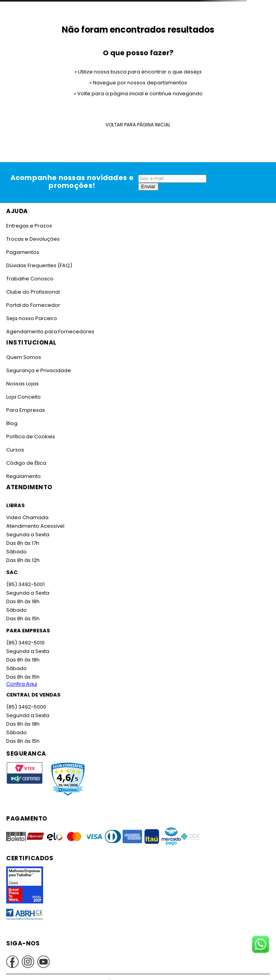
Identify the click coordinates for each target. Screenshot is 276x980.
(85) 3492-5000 (26, 707)
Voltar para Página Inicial (138, 125)
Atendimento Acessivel (35, 526)
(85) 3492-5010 (25, 643)
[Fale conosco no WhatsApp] (260, 945)
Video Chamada (27, 517)
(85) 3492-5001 (25, 584)
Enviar (148, 186)
